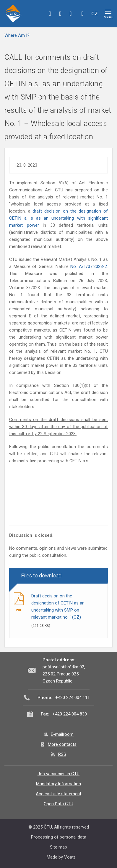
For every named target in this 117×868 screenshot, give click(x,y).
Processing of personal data (59, 837)
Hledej (82, 14)
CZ (95, 14)
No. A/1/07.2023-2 (89, 266)
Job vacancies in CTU (58, 774)
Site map (58, 847)
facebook (50, 14)
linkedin (71, 14)
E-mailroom (62, 734)
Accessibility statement (58, 794)
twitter (60, 14)
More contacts (62, 744)
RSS (62, 754)
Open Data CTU (58, 804)
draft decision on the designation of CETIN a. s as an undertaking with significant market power (58, 218)
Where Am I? (17, 35)
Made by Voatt (61, 857)
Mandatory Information (58, 784)
